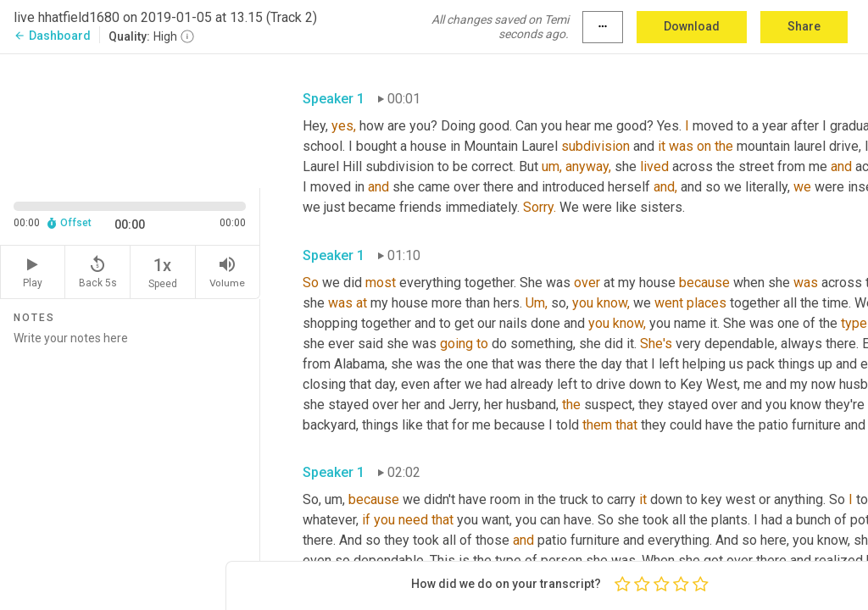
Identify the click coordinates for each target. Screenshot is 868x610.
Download (692, 26)
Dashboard (52, 36)
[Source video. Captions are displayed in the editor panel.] (130, 119)
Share (804, 26)
